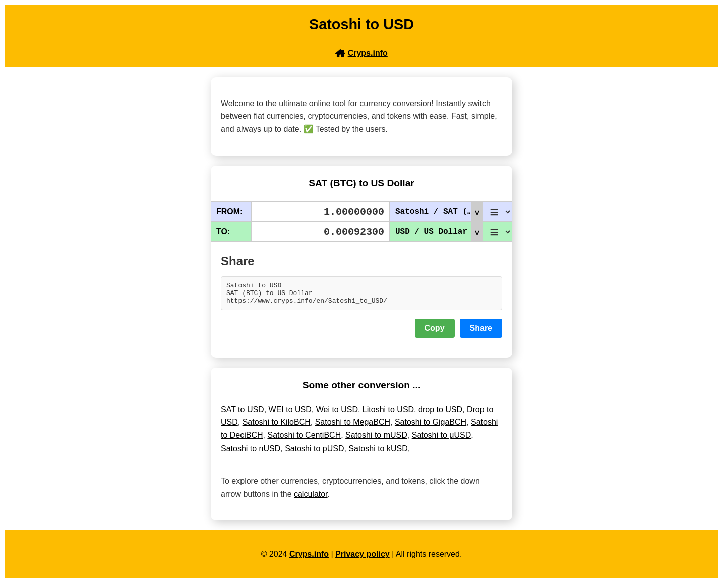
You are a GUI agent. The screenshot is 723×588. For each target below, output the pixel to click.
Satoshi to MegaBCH (353, 427)
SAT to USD (243, 414)
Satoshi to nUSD (251, 453)
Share (481, 332)
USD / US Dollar (438, 232)
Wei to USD (337, 414)
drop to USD (440, 414)
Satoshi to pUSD (314, 453)
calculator (311, 498)
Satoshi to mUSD (376, 440)
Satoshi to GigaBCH (431, 427)
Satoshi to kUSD (378, 453)
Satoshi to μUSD (442, 440)
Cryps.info (309, 559)
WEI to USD (290, 414)
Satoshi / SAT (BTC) (439, 212)
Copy (435, 332)
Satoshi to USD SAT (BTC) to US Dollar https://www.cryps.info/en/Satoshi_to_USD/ (361, 296)
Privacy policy (363, 559)
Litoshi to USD (388, 414)
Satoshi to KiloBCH (277, 427)
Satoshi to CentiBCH (304, 440)
